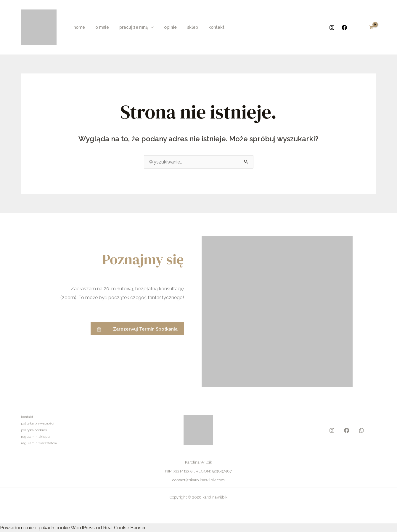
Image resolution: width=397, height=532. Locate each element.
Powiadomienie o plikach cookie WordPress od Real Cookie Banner (73, 528)
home (78, 27)
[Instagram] (332, 28)
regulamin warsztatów (39, 443)
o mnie (99, 27)
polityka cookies (34, 430)
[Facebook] (344, 28)
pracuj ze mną (128, 27)
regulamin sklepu (35, 437)
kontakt (205, 27)
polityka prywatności (38, 423)
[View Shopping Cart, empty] (372, 27)
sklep (183, 27)
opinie (163, 27)
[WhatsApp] (361, 430)
